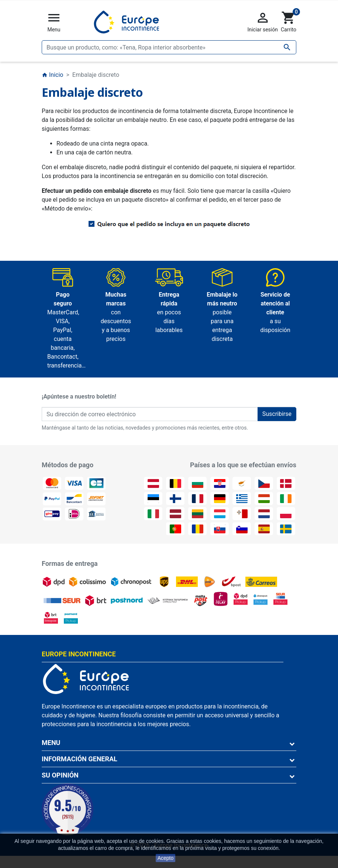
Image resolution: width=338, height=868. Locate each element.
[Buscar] (169, 47)
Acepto (166, 858)
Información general (80, 759)
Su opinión (60, 775)
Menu (51, 743)
